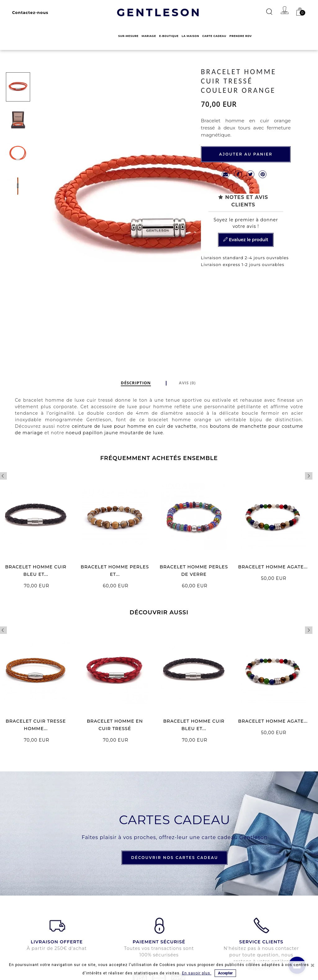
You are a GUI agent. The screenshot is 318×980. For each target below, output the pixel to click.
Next (309, 476)
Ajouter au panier (246, 154)
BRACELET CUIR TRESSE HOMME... (36, 725)
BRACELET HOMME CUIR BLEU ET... (36, 571)
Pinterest (263, 174)
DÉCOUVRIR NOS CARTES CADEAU (175, 858)
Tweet (250, 174)
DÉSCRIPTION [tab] (136, 383)
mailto (226, 174)
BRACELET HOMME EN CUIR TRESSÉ (115, 725)
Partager (238, 174)
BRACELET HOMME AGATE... (273, 567)
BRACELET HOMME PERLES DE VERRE (194, 571)
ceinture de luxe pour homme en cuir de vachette (134, 426)
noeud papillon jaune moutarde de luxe (114, 433)
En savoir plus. (197, 973)
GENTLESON (159, 12)
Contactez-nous (30, 13)
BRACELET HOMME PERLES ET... (115, 571)
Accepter (225, 973)
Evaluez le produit (246, 240)
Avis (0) (187, 383)
